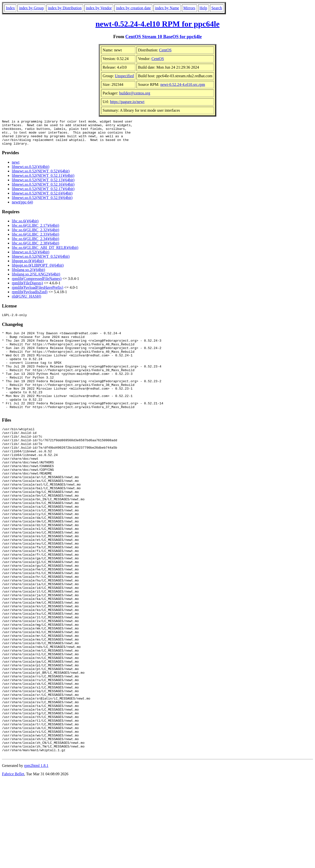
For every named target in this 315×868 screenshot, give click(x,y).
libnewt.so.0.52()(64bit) (31, 172)
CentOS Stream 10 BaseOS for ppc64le (164, 37)
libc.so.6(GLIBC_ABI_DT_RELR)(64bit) (45, 253)
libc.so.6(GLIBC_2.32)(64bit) (35, 235)
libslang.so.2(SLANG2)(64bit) (36, 279)
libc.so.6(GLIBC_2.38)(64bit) (35, 248)
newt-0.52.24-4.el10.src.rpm (183, 84)
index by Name (167, 8)
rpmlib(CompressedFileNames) (37, 284)
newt (16, 167)
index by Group (31, 8)
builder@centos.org (135, 93)
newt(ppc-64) (22, 207)
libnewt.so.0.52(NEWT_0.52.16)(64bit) (43, 190)
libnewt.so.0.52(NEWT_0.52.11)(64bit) (43, 181)
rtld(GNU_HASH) (26, 301)
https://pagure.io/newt (127, 102)
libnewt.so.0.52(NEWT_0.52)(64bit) (41, 176)
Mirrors (189, 8)
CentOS (165, 50)
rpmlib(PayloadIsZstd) (30, 297)
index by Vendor (99, 8)
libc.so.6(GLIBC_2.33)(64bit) (35, 239)
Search (217, 8)
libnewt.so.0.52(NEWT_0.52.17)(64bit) (43, 194)
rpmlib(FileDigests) (27, 288)
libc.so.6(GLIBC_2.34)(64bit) (35, 244)
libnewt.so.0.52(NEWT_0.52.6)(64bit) (42, 198)
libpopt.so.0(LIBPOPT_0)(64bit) (38, 270)
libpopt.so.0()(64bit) (28, 266)
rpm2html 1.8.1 (36, 853)
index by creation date (133, 8)
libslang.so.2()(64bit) (28, 275)
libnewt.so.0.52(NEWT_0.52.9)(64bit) (42, 203)
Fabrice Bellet (13, 862)
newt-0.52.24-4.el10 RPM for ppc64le (157, 24)
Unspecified (124, 76)
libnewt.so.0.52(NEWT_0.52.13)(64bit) (43, 185)
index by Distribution (65, 8)
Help (203, 8)
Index (10, 8)
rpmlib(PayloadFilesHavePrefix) (38, 293)
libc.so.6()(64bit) (25, 226)
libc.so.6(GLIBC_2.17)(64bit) (35, 231)
